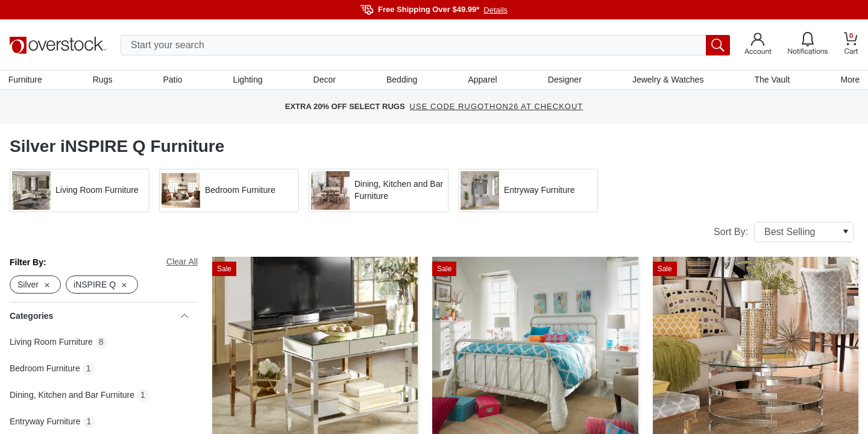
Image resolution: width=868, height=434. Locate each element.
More (849, 80)
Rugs (104, 80)
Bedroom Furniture (45, 370)
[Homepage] (58, 45)
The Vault (771, 80)
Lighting (248, 80)
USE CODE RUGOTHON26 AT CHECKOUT (497, 108)
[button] (80, 192)
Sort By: (784, 233)
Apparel (482, 80)
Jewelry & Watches (667, 80)
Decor (325, 80)
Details (495, 10)
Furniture (27, 80)
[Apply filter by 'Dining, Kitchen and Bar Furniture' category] (379, 192)
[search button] (718, 45)
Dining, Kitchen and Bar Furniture (72, 397)
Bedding (402, 80)
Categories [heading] (99, 318)
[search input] (425, 45)
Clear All (182, 263)
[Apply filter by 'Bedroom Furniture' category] (229, 192)
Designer (564, 80)
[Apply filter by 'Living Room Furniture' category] (80, 192)
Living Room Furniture (51, 344)
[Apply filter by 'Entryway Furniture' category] (528, 192)
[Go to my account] (758, 45)
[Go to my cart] (851, 45)
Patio (174, 80)
